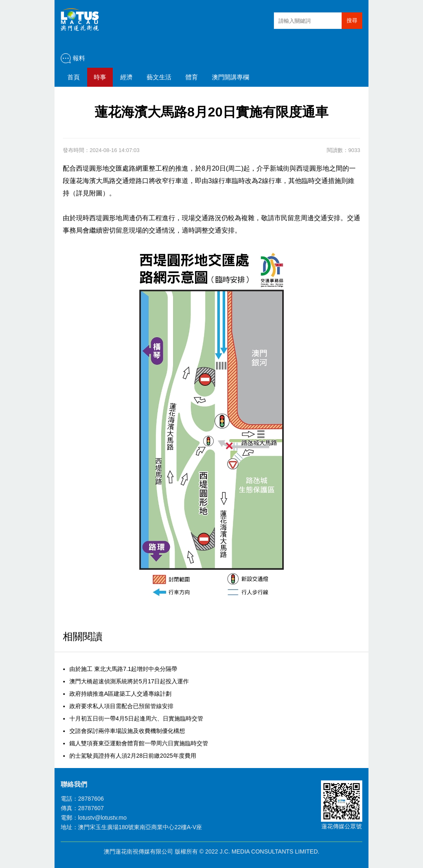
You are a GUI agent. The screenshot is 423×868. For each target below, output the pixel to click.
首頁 (74, 77)
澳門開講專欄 (231, 77)
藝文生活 (159, 77)
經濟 (126, 77)
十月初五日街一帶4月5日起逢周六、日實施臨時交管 (136, 718)
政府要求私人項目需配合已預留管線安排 (121, 706)
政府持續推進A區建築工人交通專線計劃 (120, 694)
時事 (100, 77)
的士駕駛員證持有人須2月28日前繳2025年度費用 (133, 756)
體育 (192, 77)
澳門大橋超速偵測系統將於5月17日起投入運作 (129, 681)
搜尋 (352, 20)
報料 (79, 58)
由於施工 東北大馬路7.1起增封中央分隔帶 (123, 669)
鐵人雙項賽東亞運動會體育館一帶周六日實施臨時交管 (139, 743)
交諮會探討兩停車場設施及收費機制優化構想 (127, 731)
